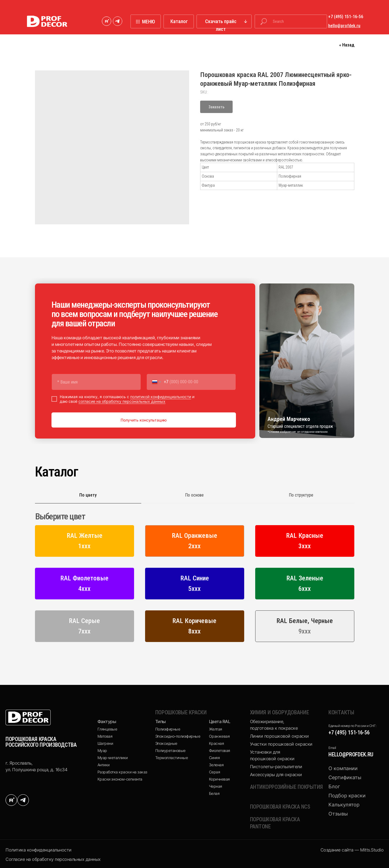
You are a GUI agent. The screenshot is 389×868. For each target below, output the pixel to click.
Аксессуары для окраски (276, 775)
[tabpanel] (194, 579)
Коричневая (219, 779)
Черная (216, 786)
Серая (215, 772)
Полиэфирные (168, 729)
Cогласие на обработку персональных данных (53, 859)
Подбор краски (347, 796)
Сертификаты (345, 777)
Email (332, 748)
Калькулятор (344, 805)
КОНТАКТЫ (341, 712)
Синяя (214, 758)
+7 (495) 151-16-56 (349, 732)
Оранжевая (219, 736)
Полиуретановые (170, 750)
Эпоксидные (166, 743)
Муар (102, 750)
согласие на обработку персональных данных (122, 401)
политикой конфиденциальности (161, 397)
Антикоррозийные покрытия (286, 787)
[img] (107, 21)
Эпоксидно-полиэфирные (178, 736)
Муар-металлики (113, 758)
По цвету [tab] (88, 495)
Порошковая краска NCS (280, 807)
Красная (217, 743)
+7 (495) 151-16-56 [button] (346, 17)
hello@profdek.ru (351, 754)
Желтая (216, 729)
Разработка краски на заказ (122, 772)
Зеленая (216, 765)
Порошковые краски (181, 712)
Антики (104, 765)
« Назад (347, 45)
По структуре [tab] (301, 495)
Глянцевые (107, 729)
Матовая (105, 736)
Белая (214, 793)
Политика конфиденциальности (39, 850)
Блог (334, 786)
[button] (224, 21)
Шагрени (105, 743)
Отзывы (338, 814)
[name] (96, 382)
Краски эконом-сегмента (120, 779)
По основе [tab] (194, 495)
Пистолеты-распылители (276, 767)
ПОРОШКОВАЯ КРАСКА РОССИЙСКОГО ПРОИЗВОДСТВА (41, 742)
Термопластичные (172, 758)
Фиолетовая (220, 750)
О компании (343, 768)
